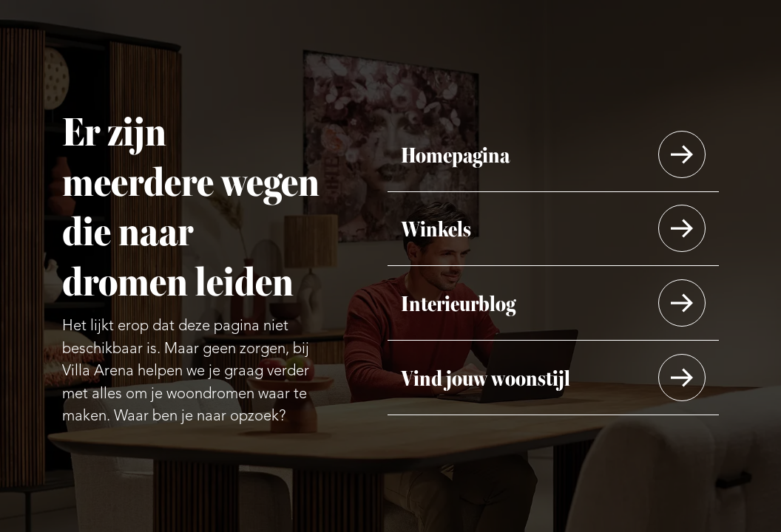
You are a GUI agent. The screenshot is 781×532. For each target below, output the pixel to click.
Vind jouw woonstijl (486, 377)
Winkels (436, 228)
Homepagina (455, 153)
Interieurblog (458, 303)
